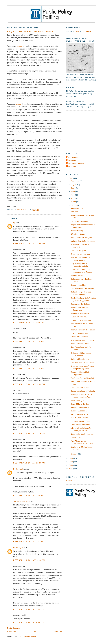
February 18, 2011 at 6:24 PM (28, 622)
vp (14, 223)
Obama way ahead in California (83, 391)
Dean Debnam (72, 157)
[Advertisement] (83, 130)
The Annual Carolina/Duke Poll (82, 378)
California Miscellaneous (80, 359)
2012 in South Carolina (79, 418)
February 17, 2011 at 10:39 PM (29, 384)
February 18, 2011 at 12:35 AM (29, 463)
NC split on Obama (78, 234)
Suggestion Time (77, 208)
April (73, 198)
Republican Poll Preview (80, 313)
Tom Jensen (72, 166)
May (73, 195)
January (74, 454)
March (74, 202)
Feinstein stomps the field (80, 421)
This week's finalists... (79, 317)
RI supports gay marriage (80, 254)
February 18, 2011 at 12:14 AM (29, 433)
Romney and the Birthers (80, 304)
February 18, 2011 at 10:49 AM (29, 560)
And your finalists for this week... (83, 241)
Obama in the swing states (81, 320)
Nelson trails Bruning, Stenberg (82, 434)
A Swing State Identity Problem (82, 340)
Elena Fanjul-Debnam (75, 163)
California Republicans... (80, 337)
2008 (71, 465)
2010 (71, 458)
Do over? (74, 212)
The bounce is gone (78, 250)
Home (35, 632)
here (18, 206)
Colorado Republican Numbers (82, 288)
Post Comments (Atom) (27, 637)
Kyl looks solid (76, 438)
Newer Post (12, 632)
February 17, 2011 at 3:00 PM (28, 341)
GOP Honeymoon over (79, 333)
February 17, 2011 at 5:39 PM (28, 368)
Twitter (77, 31)
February (75, 205)
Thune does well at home (80, 388)
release (19, 46)
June (73, 191)
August (74, 185)
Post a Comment (14, 628)
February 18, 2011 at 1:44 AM (28, 495)
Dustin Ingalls (18, 469)
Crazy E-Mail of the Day (80, 404)
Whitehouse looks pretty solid (82, 238)
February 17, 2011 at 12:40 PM (29, 243)
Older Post (58, 632)
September (75, 181)
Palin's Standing (77, 231)
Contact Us (71, 481)
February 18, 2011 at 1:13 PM (28, 609)
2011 (71, 178)
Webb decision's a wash (80, 344)
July (73, 188)
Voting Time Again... (78, 401)
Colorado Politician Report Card (83, 330)
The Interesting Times (22, 501)
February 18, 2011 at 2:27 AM (28, 541)
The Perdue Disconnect (80, 221)
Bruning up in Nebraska (80, 407)
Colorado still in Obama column (83, 363)
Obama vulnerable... (78, 285)
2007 (71, 469)
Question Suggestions (79, 411)
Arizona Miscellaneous (79, 414)
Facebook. (87, 31)
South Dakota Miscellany (80, 425)
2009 (71, 462)
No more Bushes (77, 276)
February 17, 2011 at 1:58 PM (28, 323)
